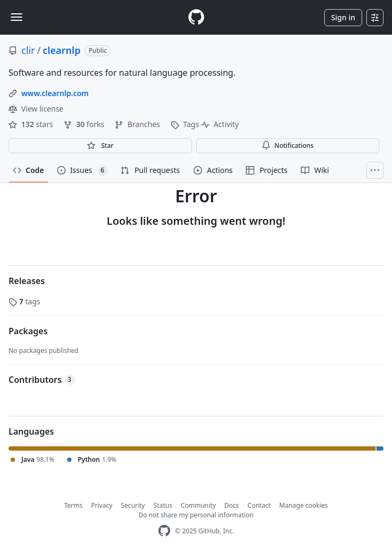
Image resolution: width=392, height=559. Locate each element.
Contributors (42, 380)
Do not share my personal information (196, 515)
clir (28, 50)
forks (85, 124)
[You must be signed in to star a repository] (100, 146)
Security (133, 505)
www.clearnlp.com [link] (55, 93)
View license (36, 109)
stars (32, 124)
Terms (73, 505)
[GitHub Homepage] (164, 531)
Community (198, 505)
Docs (232, 505)
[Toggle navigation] (17, 17)
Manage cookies (304, 505)
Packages (28, 331)
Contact (259, 505)
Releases (27, 281)
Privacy (102, 505)
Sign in (343, 17)
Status (163, 505)
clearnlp (62, 50)
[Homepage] (196, 17)
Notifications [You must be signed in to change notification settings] (288, 145)
